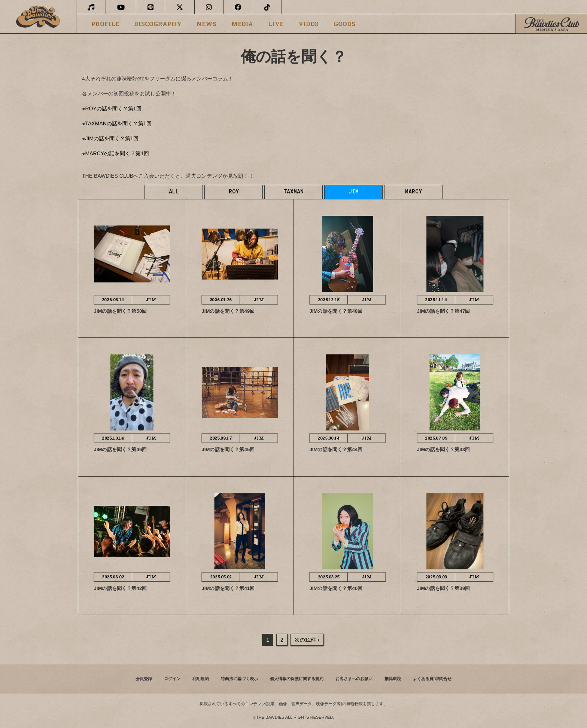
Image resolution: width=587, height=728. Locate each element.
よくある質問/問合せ (432, 679)
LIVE (276, 24)
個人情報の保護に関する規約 (297, 679)
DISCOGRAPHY (158, 24)
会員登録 (144, 679)
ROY (234, 192)
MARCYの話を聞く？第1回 (117, 153)
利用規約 (201, 679)
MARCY (413, 192)
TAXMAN (293, 192)
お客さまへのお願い (354, 679)
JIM (354, 192)
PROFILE (105, 24)
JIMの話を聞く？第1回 (112, 138)
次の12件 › (307, 640)
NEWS (206, 24)
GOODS (344, 24)
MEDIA (242, 24)
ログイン (172, 679)
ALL (174, 192)
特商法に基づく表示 (239, 679)
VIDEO (308, 24)
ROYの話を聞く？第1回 (113, 108)
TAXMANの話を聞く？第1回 (118, 123)
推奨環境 (393, 679)
